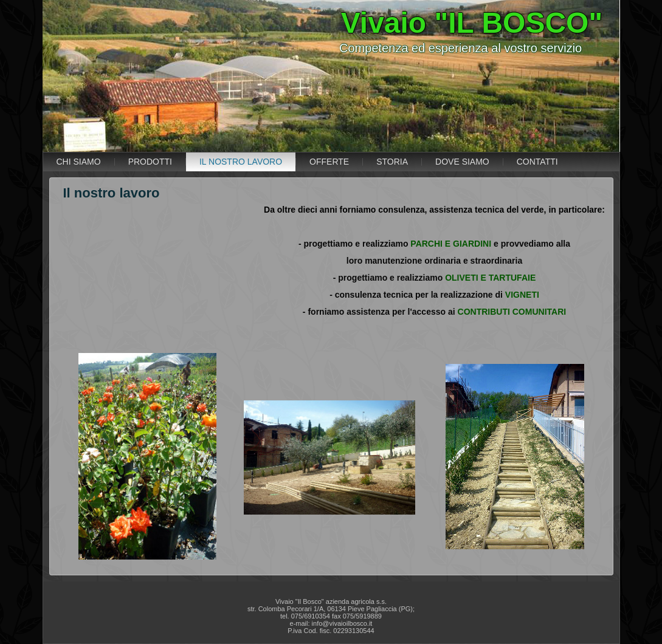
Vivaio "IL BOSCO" (472, 23)
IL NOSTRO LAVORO (241, 162)
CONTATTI (537, 162)
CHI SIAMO (79, 162)
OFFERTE (329, 162)
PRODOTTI (150, 162)
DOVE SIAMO (462, 162)
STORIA (392, 162)
